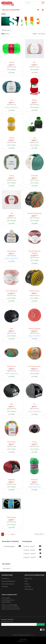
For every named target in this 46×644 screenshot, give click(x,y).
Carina (11, 176)
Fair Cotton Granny (34, 366)
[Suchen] (33, 3)
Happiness (11, 480)
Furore (34, 442)
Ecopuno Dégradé (34, 329)
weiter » (13, 534)
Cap (34, 138)
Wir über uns (5, 579)
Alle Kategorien (11, 10)
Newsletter (5, 587)
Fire (34, 404)
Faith (11, 404)
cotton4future (11, 251)
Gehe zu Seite (39, 534)
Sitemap (27, 584)
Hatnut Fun (34, 480)
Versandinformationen (8, 584)
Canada (11, 138)
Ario (11, 100)
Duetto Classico (34, 291)
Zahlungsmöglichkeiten (8, 581)
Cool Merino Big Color (34, 213)
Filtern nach (7, 30)
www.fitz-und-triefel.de (13, 609)
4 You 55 (11, 62)
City (11, 213)
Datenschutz (28, 579)
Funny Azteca (11, 442)
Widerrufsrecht (29, 589)
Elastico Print (11, 366)
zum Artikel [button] (11, 72)
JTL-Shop (26, 641)
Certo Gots (34, 176)
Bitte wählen (7, 569)
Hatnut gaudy (11, 517)
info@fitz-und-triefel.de (12, 607)
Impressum (28, 587)
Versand (32, 635)
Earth (11, 329)
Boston (34, 100)
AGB (26, 581)
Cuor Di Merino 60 (11, 291)
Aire (34, 62)
